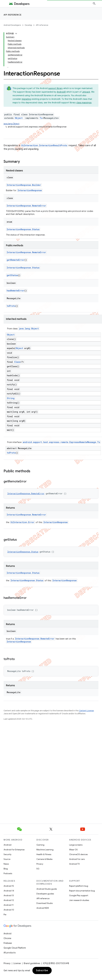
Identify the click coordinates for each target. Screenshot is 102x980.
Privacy (40, 864)
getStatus (12, 275)
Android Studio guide (47, 889)
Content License (86, 711)
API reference (13, 15)
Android (7, 845)
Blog (6, 869)
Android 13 (9, 895)
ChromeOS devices (78, 854)
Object (19, 118)
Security (7, 854)
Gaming (40, 845)
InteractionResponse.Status (23, 229)
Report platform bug (79, 886)
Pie (5, 914)
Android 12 (9, 900)
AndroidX (61, 92)
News (6, 864)
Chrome (7, 938)
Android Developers (12, 25)
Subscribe (42, 970)
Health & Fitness (44, 854)
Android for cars (77, 859)
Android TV (74, 864)
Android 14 (9, 891)
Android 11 (9, 905)
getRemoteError (16, 260)
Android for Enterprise (14, 850)
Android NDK (43, 908)
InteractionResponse (30, 190)
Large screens (76, 845)
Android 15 (9, 886)
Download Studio (45, 903)
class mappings (84, 103)
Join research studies (79, 900)
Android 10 (9, 910)
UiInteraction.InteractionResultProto (44, 145)
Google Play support (79, 895)
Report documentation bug (82, 891)
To (41, 118)
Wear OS (73, 850)
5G (38, 869)
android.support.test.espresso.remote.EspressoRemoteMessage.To (61, 442)
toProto (11, 306)
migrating (26, 99)
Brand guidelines (32, 963)
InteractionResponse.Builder (24, 185)
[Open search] (94, 4)
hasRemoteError (16, 291)
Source (7, 859)
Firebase (8, 943)
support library (55, 88)
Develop (28, 25)
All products (10, 953)
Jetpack (86, 92)
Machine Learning (45, 850)
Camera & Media (44, 859)
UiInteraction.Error (22, 522)
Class (17, 362)
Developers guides (45, 894)
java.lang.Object (11, 124)
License (17, 963)
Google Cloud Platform (15, 948)
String (11, 398)
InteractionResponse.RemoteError (26, 206)
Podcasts (8, 873)
